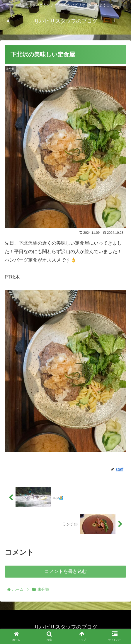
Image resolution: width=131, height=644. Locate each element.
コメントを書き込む (66, 571)
